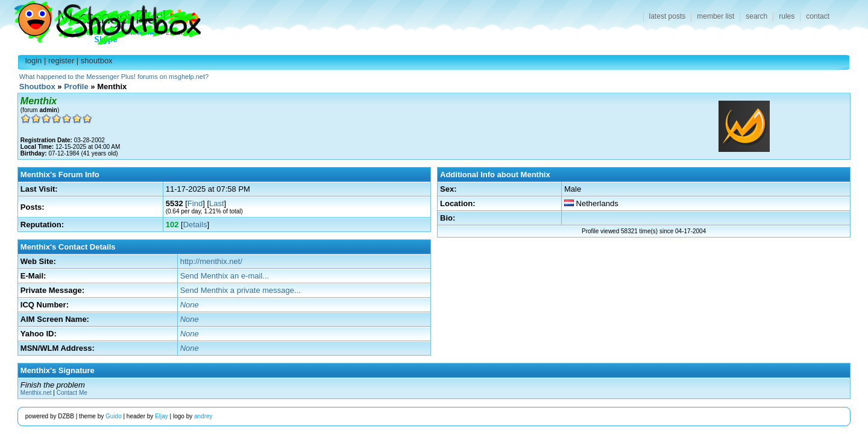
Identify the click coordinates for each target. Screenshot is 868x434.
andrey (203, 416)
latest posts (668, 16)
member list (715, 16)
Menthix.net (36, 393)
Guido (114, 416)
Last (217, 203)
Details (195, 225)
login (33, 61)
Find (195, 203)
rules (787, 16)
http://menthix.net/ (211, 261)
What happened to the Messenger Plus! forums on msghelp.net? (114, 77)
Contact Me (72, 393)
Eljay (162, 416)
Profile (76, 86)
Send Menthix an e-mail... (225, 276)
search (756, 16)
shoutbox (97, 61)
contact (818, 16)
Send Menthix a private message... (241, 290)
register (61, 61)
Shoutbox (100, 20)
